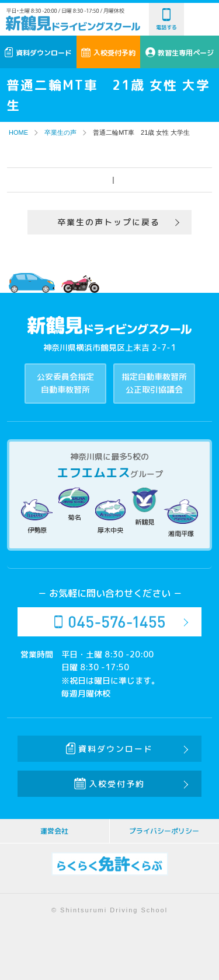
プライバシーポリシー (164, 831)
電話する (166, 20)
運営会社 (54, 831)
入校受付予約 (108, 53)
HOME (18, 132)
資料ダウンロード (38, 52)
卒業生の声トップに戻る (109, 222)
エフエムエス (93, 473)
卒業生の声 (60, 132)
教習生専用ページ (180, 52)
